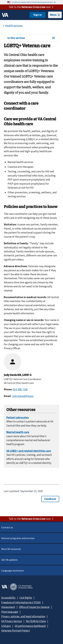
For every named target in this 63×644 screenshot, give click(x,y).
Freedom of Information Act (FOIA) (21, 602)
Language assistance (13, 571)
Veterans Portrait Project (16, 631)
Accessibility (8, 598)
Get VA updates (9, 560)
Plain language (10, 612)
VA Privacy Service (12, 621)
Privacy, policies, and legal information (23, 616)
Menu (55, 15)
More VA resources (11, 549)
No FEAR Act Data (36, 621)
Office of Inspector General (34, 607)
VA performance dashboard (30, 626)
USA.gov (6, 626)
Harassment (8, 607)
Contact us (7, 527)
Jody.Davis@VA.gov (23, 396)
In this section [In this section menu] (31, 38)
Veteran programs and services (18, 538)
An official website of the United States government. (34, 2)
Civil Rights (26, 598)
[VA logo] (5, 15)
